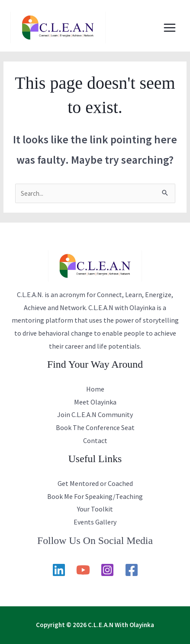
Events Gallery (95, 522)
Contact (95, 440)
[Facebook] (132, 570)
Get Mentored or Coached (95, 483)
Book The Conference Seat (95, 427)
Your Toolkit (95, 509)
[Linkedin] (59, 570)
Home (95, 389)
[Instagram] (107, 570)
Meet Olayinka (95, 402)
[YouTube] (83, 570)
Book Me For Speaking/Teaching (95, 496)
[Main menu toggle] (170, 28)
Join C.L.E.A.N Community (95, 414)
